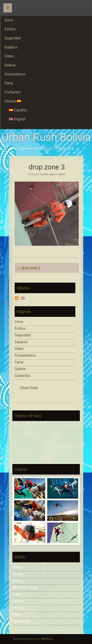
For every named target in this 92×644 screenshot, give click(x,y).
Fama (19, 362)
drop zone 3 (29, 268)
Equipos (21, 342)
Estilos (20, 328)
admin (62, 174)
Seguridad (23, 335)
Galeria (20, 369)
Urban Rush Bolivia (46, 137)
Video (19, 349)
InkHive (47, 639)
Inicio (19, 322)
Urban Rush (29, 388)
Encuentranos (25, 355)
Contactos (23, 376)
